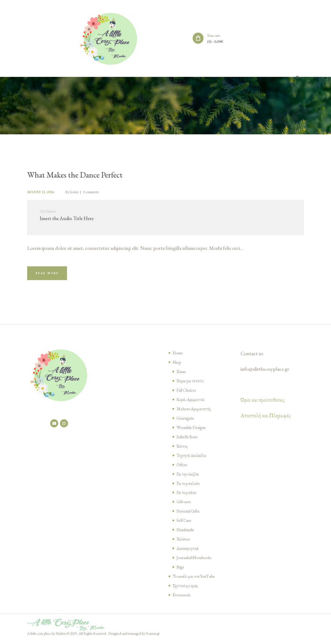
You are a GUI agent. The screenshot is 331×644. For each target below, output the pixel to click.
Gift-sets (184, 505)
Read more (49, 276)
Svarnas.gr (153, 636)
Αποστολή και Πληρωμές (266, 419)
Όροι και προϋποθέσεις (263, 403)
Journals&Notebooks (196, 561)
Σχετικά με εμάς (185, 589)
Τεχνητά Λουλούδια (192, 458)
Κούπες (182, 449)
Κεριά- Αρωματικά (191, 403)
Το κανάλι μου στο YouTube (195, 579)
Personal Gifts (189, 514)
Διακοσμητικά (188, 551)
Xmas (182, 375)
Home (178, 356)
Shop (177, 365)
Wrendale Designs (193, 430)
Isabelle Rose (188, 440)
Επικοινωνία (182, 598)
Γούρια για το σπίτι (191, 384)
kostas (79, 192)
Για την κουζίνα (188, 477)
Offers (182, 468)
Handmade (186, 533)
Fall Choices (187, 393)
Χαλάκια (183, 542)
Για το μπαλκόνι (189, 486)
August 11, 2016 (43, 192)
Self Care (185, 523)
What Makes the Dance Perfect (81, 175)
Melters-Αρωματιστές (194, 412)
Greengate (186, 421)
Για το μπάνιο (187, 495)
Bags (181, 570)
